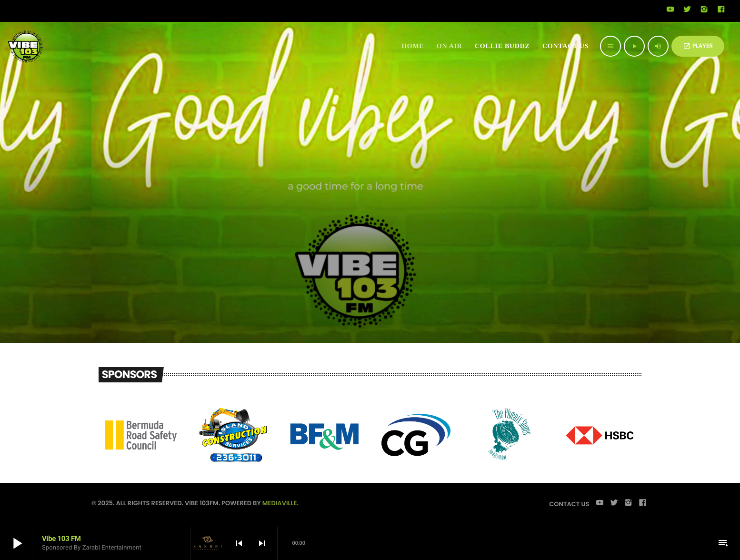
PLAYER (698, 46)
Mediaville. (280, 503)
